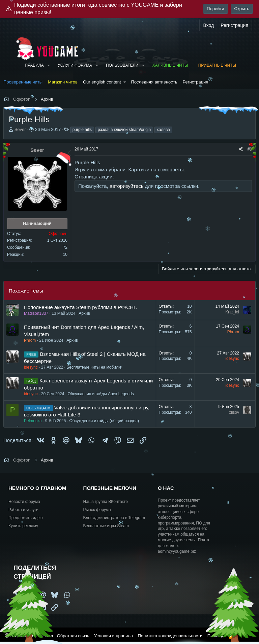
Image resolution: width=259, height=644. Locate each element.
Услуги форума (75, 65)
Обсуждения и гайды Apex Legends (100, 394)
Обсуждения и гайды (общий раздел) (104, 421)
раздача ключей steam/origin (124, 130)
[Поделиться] (241, 149)
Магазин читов (63, 82)
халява (163, 130)
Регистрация (195, 82)
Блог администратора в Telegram (114, 518)
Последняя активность (154, 82)
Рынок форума (97, 510)
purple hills (82, 130)
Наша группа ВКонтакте (105, 502)
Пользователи (122, 65)
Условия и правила (113, 636)
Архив (84, 313)
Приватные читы (217, 65)
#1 (250, 149)
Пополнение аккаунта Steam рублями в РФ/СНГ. (80, 307)
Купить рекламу (23, 526)
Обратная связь (73, 636)
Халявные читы (170, 65)
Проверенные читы (23, 82)
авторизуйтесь (127, 186)
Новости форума (24, 502)
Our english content (102, 82)
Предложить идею (26, 518)
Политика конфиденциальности (170, 636)
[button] (49, 65)
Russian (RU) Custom (29, 636)
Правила (34, 65)
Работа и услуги (23, 510)
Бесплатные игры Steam (106, 526)
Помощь (216, 636)
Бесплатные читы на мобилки (94, 367)
